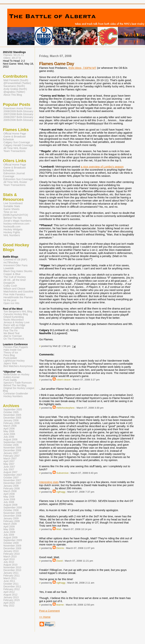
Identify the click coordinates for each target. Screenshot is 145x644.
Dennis (60, 548)
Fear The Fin (11, 331)
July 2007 (9, 469)
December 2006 (12, 450)
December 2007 (12, 483)
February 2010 (12, 554)
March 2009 (10, 524)
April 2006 (9, 429)
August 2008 (10, 505)
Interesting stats (49, 482)
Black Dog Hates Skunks (18, 271)
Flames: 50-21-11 (14, 55)
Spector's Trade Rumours (18, 383)
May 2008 (9, 497)
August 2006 (10, 440)
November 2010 (12, 567)
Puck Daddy (10, 380)
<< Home (45, 617)
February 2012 (12, 589)
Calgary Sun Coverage (17, 142)
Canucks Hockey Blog (16, 314)
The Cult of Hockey (15, 277)
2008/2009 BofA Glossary (18, 111)
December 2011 (12, 587)
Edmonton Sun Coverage (18, 179)
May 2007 (9, 464)
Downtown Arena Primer (18, 108)
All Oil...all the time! (15, 280)
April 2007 (9, 461)
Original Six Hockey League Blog (19, 390)
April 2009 (9, 527)
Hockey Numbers (13, 396)
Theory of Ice (11, 353)
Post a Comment (49, 611)
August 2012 (10, 595)
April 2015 (9, 603)
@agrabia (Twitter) (14, 92)
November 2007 (12, 480)
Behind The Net (13, 218)
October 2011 (11, 584)
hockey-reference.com (16, 224)
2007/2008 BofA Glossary (18, 114)
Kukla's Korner (12, 377)
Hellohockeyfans (65, 408)
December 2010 (12, 570)
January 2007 (11, 453)
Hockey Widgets (13, 229)
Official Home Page (15, 134)
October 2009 (11, 543)
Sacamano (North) (14, 86)
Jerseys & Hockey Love (16, 322)
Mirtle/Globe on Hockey (16, 375)
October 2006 (11, 445)
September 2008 (13, 508)
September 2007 (13, 475)
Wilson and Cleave (14, 289)
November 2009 (12, 546)
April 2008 (9, 494)
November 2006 (12, 448)
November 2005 (12, 415)
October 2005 (11, 412)
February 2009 (12, 521)
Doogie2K (9, 283)
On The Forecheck (14, 339)
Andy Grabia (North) (15, 89)
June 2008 (9, 499)
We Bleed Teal (11, 333)
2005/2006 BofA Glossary (18, 120)
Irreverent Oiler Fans (15, 265)
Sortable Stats (12, 206)
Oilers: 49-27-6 (12, 58)
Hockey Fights (12, 232)
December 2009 (12, 548)
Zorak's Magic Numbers (17, 221)
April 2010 (9, 559)
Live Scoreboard (13, 203)
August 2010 (10, 565)
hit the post (10, 300)
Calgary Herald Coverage (18, 145)
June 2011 (9, 581)
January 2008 (11, 486)
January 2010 (11, 551)
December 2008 (12, 516)
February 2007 (12, 456)
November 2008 (12, 513)
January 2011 (11, 573)
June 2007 (9, 467)
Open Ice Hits (11, 303)
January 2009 (11, 518)
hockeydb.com (12, 227)
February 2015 (12, 600)
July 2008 (9, 502)
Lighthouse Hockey (14, 361)
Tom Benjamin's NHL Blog (18, 312)
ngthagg (61, 492)
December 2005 (12, 418)
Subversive (63, 473)
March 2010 (10, 557)
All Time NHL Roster (15, 148)
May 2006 (9, 431)
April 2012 (9, 592)
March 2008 (10, 491)
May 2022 (9, 606)
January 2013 (11, 597)
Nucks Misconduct (14, 320)
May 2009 (9, 529)
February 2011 (12, 576)
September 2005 (13, 410)
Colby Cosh (10, 286)
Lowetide (9, 268)
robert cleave (64, 380)
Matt (59, 529)
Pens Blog (9, 355)
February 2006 (12, 423)
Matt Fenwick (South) (16, 80)
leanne (60, 605)
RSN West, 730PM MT (82, 68)
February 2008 (12, 489)
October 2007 (11, 478)
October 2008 (11, 510)
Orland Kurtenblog (14, 317)
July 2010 (9, 562)
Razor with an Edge (14, 325)
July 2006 (9, 437)
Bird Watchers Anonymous (18, 366)
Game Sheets (11, 209)
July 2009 (9, 535)
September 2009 (13, 540)
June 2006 (9, 434)
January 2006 (11, 420)
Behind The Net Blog (15, 385)
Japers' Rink (10, 363)
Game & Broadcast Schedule (14, 138)
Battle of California (14, 328)
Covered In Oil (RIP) (15, 260)
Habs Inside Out (12, 350)
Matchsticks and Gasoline (18, 292)
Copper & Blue (12, 274)
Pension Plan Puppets (16, 347)
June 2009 (9, 532)
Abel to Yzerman (13, 336)
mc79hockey (11, 262)
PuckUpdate (10, 358)
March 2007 (10, 459)
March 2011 (10, 578)
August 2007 (10, 472)
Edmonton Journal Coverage (14, 175)
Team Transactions (14, 151)
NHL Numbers (12, 235)
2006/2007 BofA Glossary (18, 117)
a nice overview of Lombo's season (102, 167)
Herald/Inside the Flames (18, 297)
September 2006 (13, 442)
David (60, 561)
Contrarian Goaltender (16, 394)
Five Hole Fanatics (14, 294)
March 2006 (10, 426)
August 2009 (10, 538)
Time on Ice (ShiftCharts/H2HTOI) (15, 213)
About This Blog (13, 95)
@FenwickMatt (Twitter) (17, 83)
